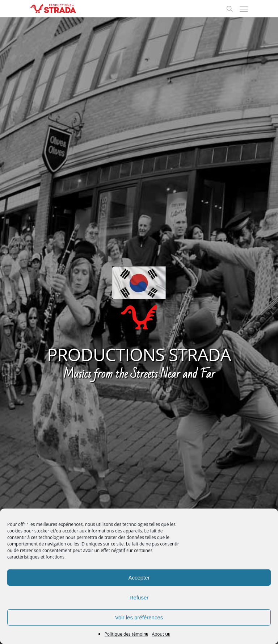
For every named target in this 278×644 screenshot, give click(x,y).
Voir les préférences (139, 617)
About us (161, 634)
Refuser (139, 597)
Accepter (139, 578)
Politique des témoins (127, 634)
